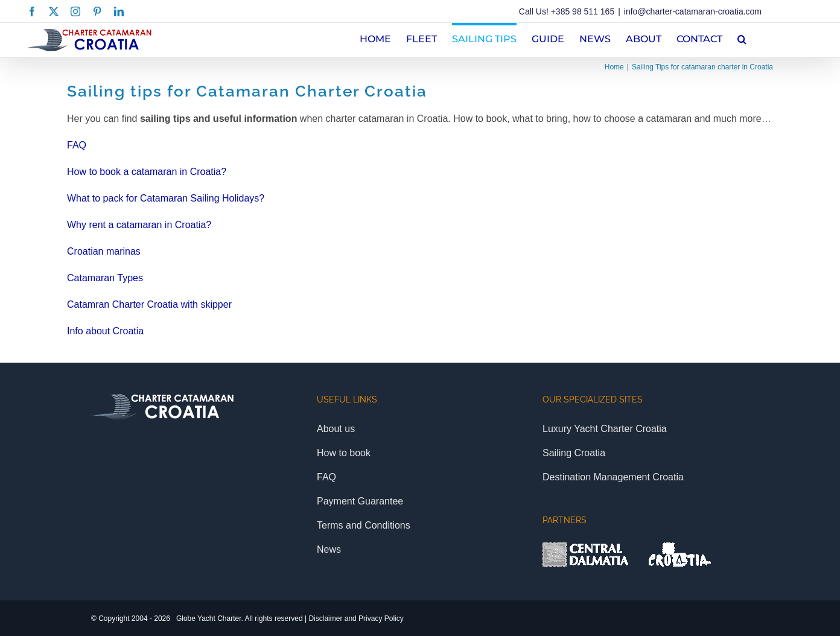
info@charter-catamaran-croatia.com (693, 11)
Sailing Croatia (574, 453)
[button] (742, 38)
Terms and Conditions (364, 525)
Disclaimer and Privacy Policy (356, 619)
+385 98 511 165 (583, 11)
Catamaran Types (105, 278)
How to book (344, 453)
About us (336, 429)
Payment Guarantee (360, 501)
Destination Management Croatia (613, 477)
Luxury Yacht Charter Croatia (605, 429)
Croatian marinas (104, 251)
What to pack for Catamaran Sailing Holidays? (166, 198)
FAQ (77, 145)
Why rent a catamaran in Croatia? (139, 225)
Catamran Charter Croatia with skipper (149, 304)
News (329, 549)
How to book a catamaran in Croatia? (147, 172)
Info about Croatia (105, 331)
